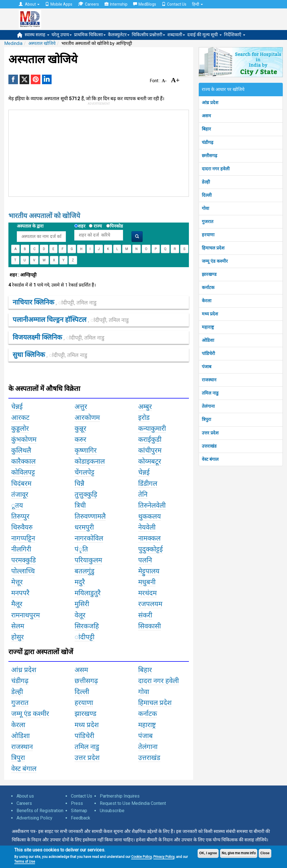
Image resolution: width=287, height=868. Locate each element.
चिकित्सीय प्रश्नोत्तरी (148, 35)
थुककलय (150, 516)
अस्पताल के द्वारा (30, 226)
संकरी (145, 615)
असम (206, 116)
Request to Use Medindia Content (133, 803)
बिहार (206, 129)
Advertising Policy (34, 818)
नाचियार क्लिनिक (55, 302)
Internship (116, 4)
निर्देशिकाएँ (235, 35)
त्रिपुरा (206, 419)
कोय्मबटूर (150, 461)
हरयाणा (208, 235)
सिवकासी (150, 626)
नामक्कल (149, 538)
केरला (207, 301)
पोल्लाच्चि (23, 571)
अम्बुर (145, 407)
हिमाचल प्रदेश (213, 248)
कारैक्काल (23, 461)
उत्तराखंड (209, 446)
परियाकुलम (88, 560)
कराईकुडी (150, 439)
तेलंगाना (208, 406)
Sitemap (79, 811)
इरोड (144, 418)
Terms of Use (25, 862)
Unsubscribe (112, 811)
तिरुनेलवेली (152, 505)
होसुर (18, 637)
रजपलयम (150, 604)
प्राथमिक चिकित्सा (90, 35)
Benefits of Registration (40, 811)
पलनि (145, 560)
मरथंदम (147, 593)
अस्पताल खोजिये (42, 43)
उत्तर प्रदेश (210, 433)
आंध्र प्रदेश (210, 103)
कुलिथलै (21, 450)
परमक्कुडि (24, 560)
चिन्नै (79, 484)
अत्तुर (81, 407)
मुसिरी (82, 604)
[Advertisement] (93, 152)
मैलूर (17, 604)
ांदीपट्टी (85, 637)
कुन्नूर (80, 429)
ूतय (17, 505)
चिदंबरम (21, 484)
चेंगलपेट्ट (85, 472)
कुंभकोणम (24, 439)
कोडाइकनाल (90, 461)
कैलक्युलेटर (119, 35)
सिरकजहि (87, 626)
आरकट (20, 418)
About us (25, 796)
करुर (80, 439)
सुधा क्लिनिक (50, 355)
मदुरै (80, 582)
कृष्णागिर (86, 450)
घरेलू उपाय (62, 35)
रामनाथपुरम (26, 615)
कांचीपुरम (150, 450)
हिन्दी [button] (197, 4)
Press (77, 803)
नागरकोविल (89, 538)
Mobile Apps (59, 4)
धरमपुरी (84, 527)
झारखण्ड (209, 274)
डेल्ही (206, 182)
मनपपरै (20, 593)
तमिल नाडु (210, 393)
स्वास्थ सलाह (37, 35)
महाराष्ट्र (208, 327)
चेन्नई (17, 407)
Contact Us (174, 4)
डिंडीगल (148, 484)
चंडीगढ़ (208, 142)
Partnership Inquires (120, 796)
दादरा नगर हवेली (216, 169)
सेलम (18, 626)
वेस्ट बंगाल (210, 459)
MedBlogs (145, 4)
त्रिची (80, 505)
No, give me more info (239, 853)
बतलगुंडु (85, 571)
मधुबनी (147, 582)
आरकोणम (87, 418)
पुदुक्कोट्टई (151, 549)
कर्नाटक (208, 288)
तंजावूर (20, 494)
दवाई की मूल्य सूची (204, 35)
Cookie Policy (141, 857)
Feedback (81, 818)
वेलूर (80, 615)
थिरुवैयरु (22, 527)
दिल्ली (207, 195)
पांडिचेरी (208, 353)
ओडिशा (208, 340)
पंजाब (207, 367)
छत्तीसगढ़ (210, 156)
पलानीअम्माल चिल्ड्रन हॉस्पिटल (71, 320)
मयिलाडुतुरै (88, 593)
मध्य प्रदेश (210, 314)
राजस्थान (209, 380)
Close (265, 853)
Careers (88, 4)
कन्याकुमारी (152, 429)
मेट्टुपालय (149, 571)
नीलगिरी (21, 549)
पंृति (81, 549)
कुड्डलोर (20, 429)
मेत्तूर (17, 582)
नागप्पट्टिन (23, 538)
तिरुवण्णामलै (90, 516)
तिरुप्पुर (20, 516)
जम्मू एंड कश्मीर (215, 261)
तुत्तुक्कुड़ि (86, 494)
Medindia (13, 43)
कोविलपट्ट (23, 472)
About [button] (29, 4)
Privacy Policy (164, 857)
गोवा (205, 208)
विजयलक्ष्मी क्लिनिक (58, 337)
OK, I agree (208, 853)
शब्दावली (176, 35)
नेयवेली (147, 527)
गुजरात (208, 222)
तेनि (143, 494)
